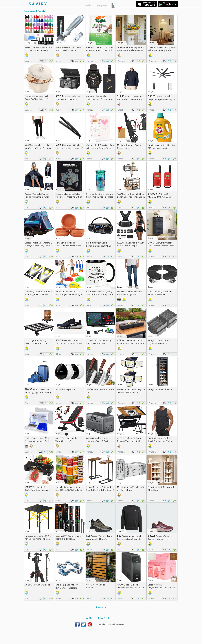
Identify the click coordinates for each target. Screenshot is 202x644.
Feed (111, 618)
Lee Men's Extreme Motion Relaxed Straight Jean (129, 293)
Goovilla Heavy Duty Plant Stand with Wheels (160, 293)
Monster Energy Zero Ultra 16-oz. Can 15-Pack (131, 488)
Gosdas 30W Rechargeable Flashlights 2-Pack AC (68, 537)
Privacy (101, 618)
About (90, 618)
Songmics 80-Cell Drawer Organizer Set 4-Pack (159, 342)
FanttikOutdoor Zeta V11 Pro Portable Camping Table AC (38, 537)
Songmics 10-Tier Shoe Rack (161, 389)
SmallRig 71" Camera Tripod (37, 585)
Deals (88, 5)
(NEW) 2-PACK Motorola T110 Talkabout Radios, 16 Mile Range (160, 197)
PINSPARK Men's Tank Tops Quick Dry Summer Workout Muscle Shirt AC (161, 441)
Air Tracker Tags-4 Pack (66, 389)
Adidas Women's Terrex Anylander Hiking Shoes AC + (160, 539)
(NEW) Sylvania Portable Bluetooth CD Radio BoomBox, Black (99, 246)
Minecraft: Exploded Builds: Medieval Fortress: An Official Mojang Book (69, 197)
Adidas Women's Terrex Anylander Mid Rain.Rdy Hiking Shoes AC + (100, 539)
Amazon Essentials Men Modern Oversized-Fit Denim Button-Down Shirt (130, 99)
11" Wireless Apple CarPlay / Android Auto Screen (99, 342)
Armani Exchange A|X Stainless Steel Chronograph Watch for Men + (100, 99)
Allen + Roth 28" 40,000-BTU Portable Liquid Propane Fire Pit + (130, 343)
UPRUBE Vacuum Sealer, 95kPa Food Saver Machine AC (37, 490)
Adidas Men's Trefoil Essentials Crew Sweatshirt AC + (130, 539)
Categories (101, 5)
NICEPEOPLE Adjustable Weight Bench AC (66, 440)
